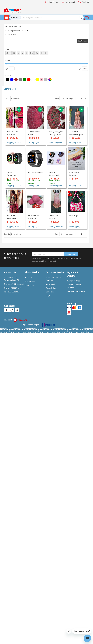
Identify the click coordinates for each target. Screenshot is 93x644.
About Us (28, 277)
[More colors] (50, 80)
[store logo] (12, 10)
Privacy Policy (30, 285)
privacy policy (52, 261)
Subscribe (71, 254)
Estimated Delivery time (76, 291)
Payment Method (73, 281)
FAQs (48, 296)
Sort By (7, 98)
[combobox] (52, 17)
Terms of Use (30, 281)
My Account (70, 2)
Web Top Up (53, 2)
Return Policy (51, 288)
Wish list (86, 2)
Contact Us (50, 292)
